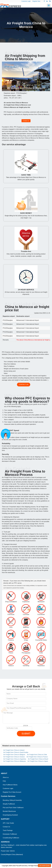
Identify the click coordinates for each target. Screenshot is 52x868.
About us (6, 777)
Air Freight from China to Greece (14, 757)
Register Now (36, 1)
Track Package (8, 830)
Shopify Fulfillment (9, 804)
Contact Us (6, 827)
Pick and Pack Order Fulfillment (13, 808)
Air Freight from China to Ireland (14, 750)
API (4, 823)
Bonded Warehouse (9, 811)
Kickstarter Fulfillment (10, 834)
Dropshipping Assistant (10, 815)
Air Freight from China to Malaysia (15, 761)
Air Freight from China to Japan (38, 761)
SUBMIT (26, 734)
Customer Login (26, 1)
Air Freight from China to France (37, 757)
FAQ (4, 781)
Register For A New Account (12, 792)
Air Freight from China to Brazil (38, 759)
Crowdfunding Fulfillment (11, 838)
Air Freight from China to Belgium (14, 755)
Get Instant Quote (44, 866)
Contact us (26, 121)
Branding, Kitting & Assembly (12, 800)
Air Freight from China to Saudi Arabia (16, 752)
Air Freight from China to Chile (37, 755)
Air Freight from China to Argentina (15, 759)
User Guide (10, 823)
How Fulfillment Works (10, 785)
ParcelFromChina (22, 866)
